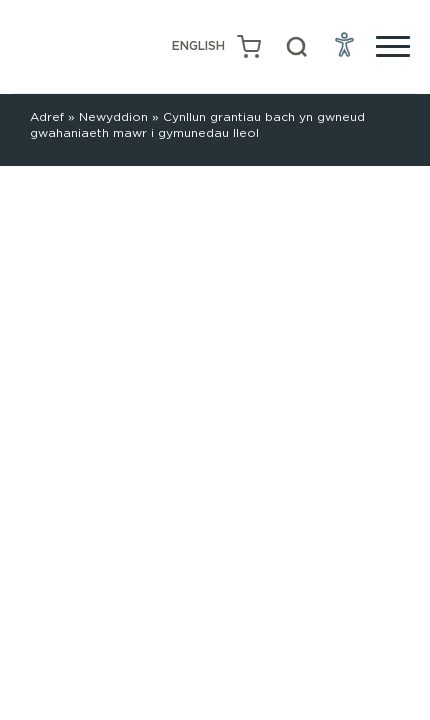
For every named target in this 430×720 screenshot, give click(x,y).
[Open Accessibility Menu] (345, 44)
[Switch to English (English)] (198, 46)
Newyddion (113, 116)
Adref (47, 116)
